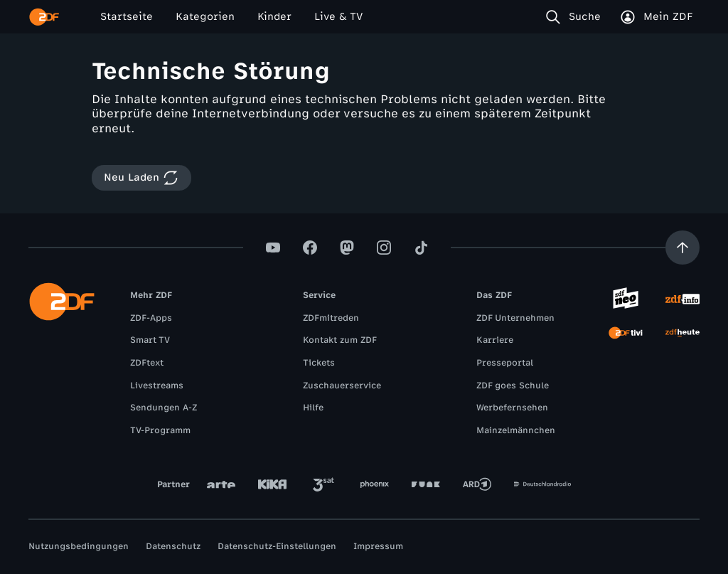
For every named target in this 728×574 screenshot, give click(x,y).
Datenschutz (173, 546)
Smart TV (150, 340)
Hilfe (313, 408)
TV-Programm (160, 430)
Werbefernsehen (512, 408)
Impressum (378, 546)
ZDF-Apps (151, 318)
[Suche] (576, 17)
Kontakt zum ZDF (340, 340)
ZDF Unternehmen (515, 318)
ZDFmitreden (331, 318)
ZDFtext (147, 363)
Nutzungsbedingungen (79, 546)
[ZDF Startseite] (44, 17)
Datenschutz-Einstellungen (277, 546)
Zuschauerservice (342, 386)
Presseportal (505, 363)
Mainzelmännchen (516, 430)
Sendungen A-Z (164, 408)
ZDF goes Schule (513, 386)
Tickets (319, 363)
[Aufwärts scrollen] (682, 248)
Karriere (495, 340)
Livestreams (157, 386)
